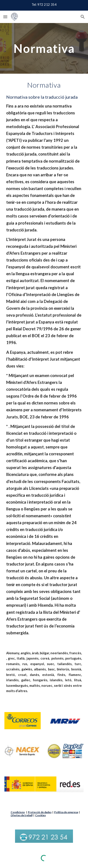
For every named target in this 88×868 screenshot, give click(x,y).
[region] (44, 5)
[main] (44, 48)
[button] (5, 17)
